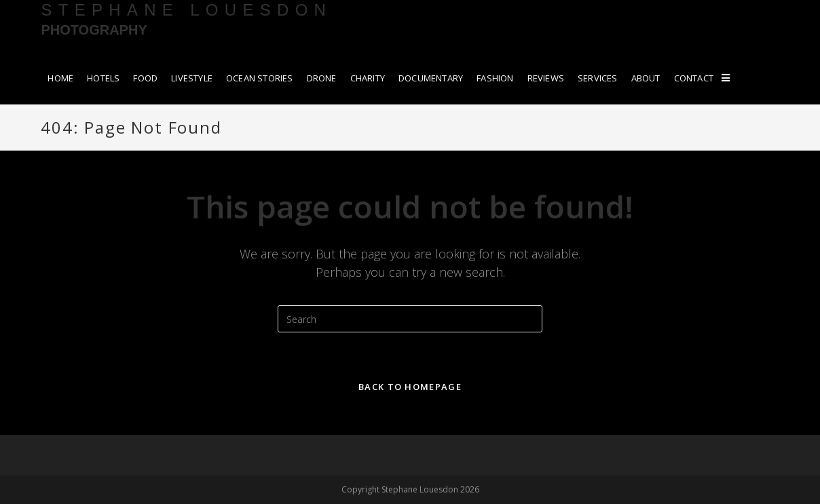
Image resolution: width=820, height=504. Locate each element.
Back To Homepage (410, 387)
